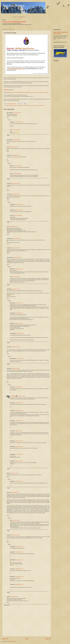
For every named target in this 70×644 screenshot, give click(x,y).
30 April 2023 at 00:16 (14, 227)
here (17, 17)
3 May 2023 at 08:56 (19, 461)
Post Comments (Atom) (12, 641)
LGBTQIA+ (28, 105)
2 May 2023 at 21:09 (16, 520)
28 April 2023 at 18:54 (18, 215)
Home (27, 639)
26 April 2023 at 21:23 (16, 155)
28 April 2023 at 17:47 (19, 205)
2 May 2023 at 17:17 (19, 431)
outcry (41, 105)
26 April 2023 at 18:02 (16, 140)
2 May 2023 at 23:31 (19, 323)
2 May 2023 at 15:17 (19, 387)
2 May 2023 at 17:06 (19, 421)
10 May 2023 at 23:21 (19, 577)
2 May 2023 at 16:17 (19, 403)
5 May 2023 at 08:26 (19, 552)
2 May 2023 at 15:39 (21, 396)
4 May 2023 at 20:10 (19, 547)
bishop (8, 105)
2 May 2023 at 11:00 (16, 347)
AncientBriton (13, 6)
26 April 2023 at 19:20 (14, 147)
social (44, 105)
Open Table (37, 105)
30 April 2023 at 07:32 (17, 238)
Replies (9, 120)
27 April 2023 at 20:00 (17, 173)
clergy (15, 105)
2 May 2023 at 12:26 (16, 277)
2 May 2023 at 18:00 (19, 313)
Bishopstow (12, 105)
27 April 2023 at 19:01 (16, 130)
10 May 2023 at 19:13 (19, 569)
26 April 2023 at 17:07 (17, 113)
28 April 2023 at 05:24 (16, 183)
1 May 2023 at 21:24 (16, 289)
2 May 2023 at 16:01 (15, 473)
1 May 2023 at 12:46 (19, 269)
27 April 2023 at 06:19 (17, 166)
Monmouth (33, 105)
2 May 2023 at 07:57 (19, 303)
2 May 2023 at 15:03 (16, 368)
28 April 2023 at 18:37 (19, 210)
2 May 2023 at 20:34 (19, 446)
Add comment (7, 605)
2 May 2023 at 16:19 (19, 481)
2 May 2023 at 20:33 (16, 535)
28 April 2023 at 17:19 (16, 194)
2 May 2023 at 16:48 (19, 411)
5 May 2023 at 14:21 (19, 560)
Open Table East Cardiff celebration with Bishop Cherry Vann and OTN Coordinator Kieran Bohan (29, 92)
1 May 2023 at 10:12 (17, 257)
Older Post (48, 639)
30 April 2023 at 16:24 (16, 248)
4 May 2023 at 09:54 (14, 597)
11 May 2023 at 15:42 (19, 584)
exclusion (24, 105)
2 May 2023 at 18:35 (15, 492)
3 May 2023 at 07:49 (20, 333)
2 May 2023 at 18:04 (19, 441)
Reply (8, 117)
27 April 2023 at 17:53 (19, 122)
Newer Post (5, 639)
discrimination (19, 105)
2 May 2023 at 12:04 (20, 358)
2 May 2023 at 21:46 (19, 454)
